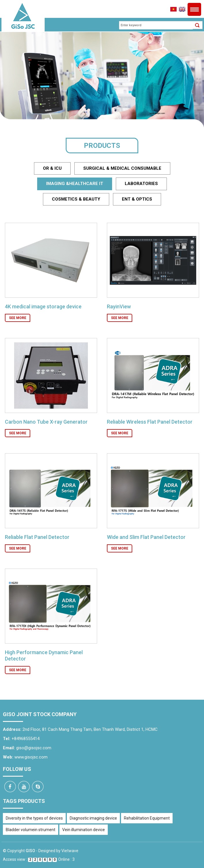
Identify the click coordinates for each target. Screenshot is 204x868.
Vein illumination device (84, 830)
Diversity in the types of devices (34, 818)
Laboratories (141, 184)
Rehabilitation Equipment (147, 818)
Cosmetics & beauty (76, 199)
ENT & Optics (137, 199)
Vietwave (70, 851)
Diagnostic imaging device (93, 818)
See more (18, 318)
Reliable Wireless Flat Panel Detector (150, 422)
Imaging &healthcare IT (75, 184)
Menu (194, 9)
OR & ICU (52, 168)
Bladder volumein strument (31, 830)
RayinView (119, 306)
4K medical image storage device (43, 306)
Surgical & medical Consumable (122, 168)
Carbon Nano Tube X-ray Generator (46, 422)
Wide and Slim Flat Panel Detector (146, 537)
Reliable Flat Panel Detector (37, 537)
